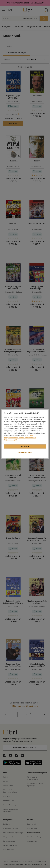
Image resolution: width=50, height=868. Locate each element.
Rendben (25, 446)
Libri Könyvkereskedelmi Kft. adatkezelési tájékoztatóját (20, 438)
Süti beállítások (25, 452)
